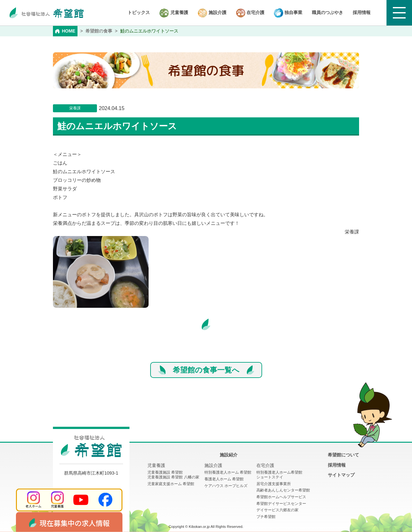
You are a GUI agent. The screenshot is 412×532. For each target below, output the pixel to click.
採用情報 (362, 12)
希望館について (343, 455)
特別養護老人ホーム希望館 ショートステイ (279, 475)
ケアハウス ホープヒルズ (226, 486)
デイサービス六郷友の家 (277, 510)
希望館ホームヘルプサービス (281, 497)
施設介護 (212, 13)
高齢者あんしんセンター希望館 (283, 490)
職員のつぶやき (327, 12)
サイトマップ (341, 475)
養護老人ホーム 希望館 (224, 479)
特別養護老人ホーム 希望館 (228, 472)
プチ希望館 (266, 517)
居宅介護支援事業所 (274, 484)
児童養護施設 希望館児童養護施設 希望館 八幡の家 (173, 475)
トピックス (139, 12)
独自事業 (288, 13)
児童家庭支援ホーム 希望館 (171, 484)
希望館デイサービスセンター (281, 504)
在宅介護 (250, 13)
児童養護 (174, 13)
